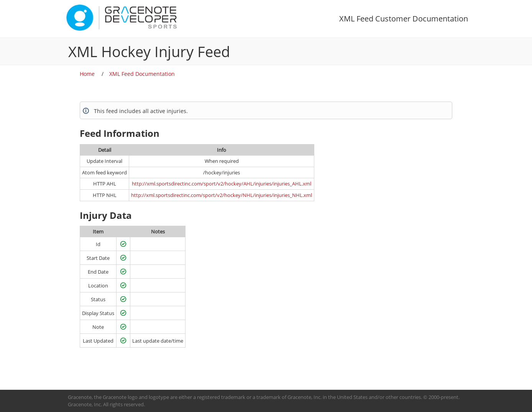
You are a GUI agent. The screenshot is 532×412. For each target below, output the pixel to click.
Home (87, 74)
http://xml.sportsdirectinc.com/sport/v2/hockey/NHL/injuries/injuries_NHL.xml (222, 195)
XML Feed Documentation (142, 74)
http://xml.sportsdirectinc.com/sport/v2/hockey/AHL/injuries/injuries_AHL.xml (222, 184)
